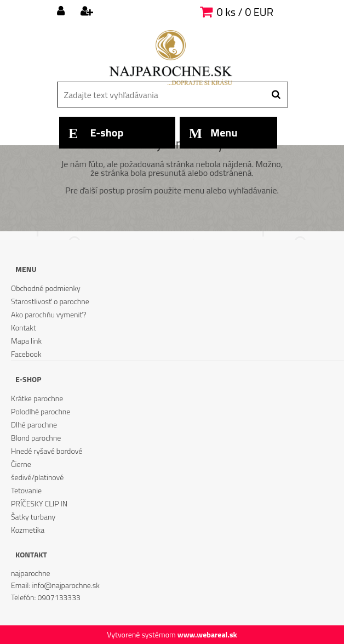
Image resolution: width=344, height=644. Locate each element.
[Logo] (171, 58)
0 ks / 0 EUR (245, 12)
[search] (276, 95)
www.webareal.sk (207, 634)
